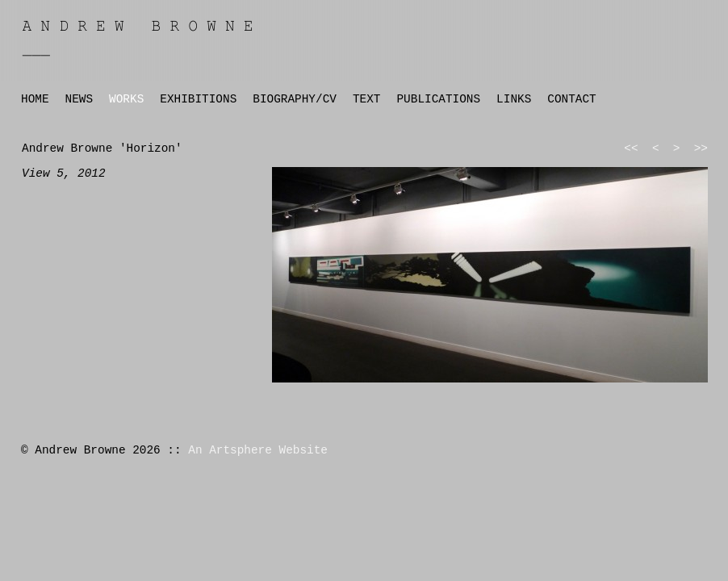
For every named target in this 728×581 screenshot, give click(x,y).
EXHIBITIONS (198, 99)
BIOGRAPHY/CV (295, 99)
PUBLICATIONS (438, 99)
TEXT (367, 99)
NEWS (79, 99)
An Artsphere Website (258, 450)
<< (631, 148)
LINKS (514, 99)
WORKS (126, 99)
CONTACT (571, 99)
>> (701, 148)
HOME (35, 99)
